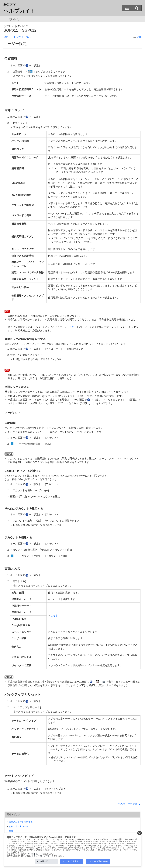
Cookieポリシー (35, 854)
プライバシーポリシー (43, 856)
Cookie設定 (44, 861)
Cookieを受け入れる (99, 861)
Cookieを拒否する (72, 861)
